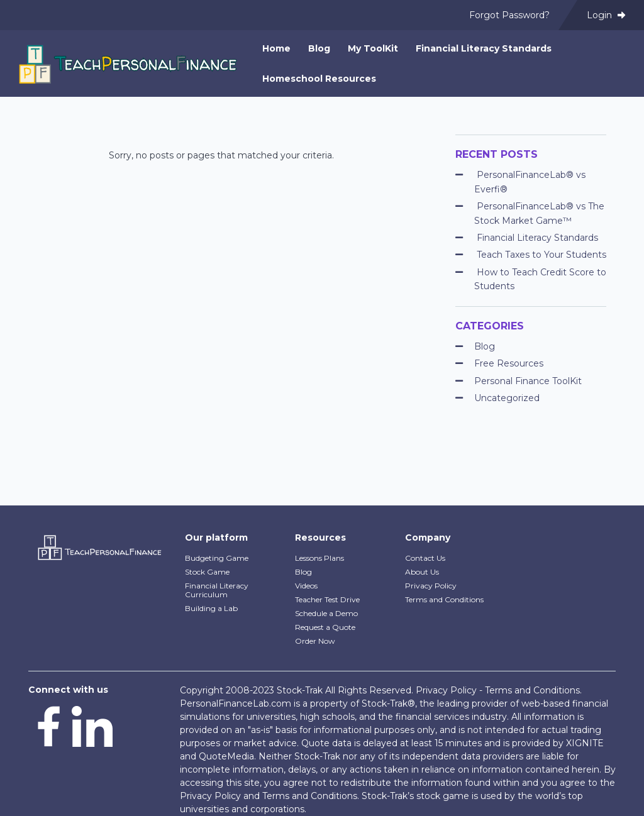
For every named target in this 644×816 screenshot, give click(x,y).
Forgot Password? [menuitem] (509, 15)
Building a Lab (211, 608)
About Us (422, 572)
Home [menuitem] (276, 48)
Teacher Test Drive (327, 599)
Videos (306, 586)
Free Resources (509, 363)
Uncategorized (507, 398)
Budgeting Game (217, 558)
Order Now (315, 641)
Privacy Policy (431, 586)
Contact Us (425, 558)
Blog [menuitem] (319, 48)
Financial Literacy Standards (537, 238)
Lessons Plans (319, 558)
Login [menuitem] (606, 15)
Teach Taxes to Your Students (541, 255)
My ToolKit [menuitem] (373, 48)
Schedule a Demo (326, 613)
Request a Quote (325, 627)
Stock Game (207, 572)
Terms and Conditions (444, 599)
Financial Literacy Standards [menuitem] (484, 48)
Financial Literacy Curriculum (217, 590)
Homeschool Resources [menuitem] (319, 79)
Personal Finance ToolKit (528, 381)
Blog (485, 346)
